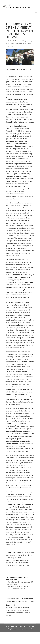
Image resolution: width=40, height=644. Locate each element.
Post (7, 46)
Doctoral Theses (16, 43)
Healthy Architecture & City (17, 41)
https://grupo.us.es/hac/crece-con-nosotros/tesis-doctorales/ (19, 587)
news (25, 43)
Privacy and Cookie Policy (26, 629)
